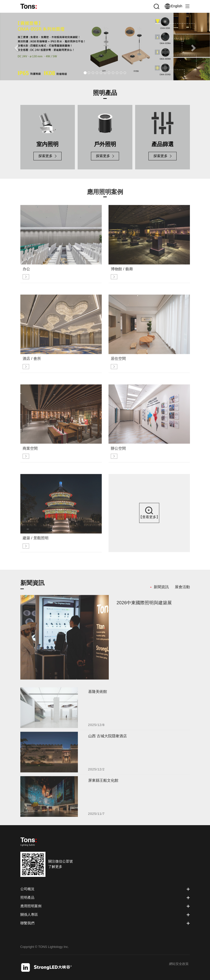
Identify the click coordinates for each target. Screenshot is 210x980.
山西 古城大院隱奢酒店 (108, 739)
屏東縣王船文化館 (103, 784)
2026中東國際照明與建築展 (144, 606)
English (174, 6)
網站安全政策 (179, 964)
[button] (16, 46)
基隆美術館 (98, 695)
